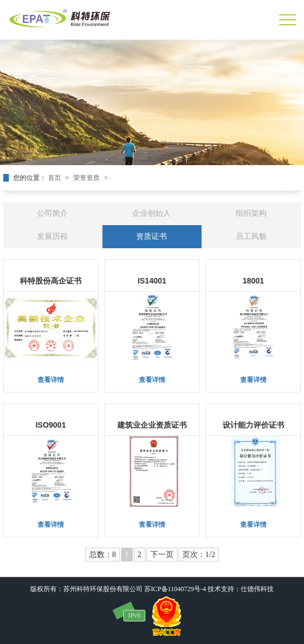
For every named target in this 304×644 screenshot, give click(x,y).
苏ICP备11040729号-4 (175, 589)
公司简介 (52, 213)
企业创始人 (151, 213)
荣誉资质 (87, 178)
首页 (55, 178)
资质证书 (151, 236)
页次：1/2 (199, 555)
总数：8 (103, 555)
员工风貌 (251, 236)
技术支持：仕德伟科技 (241, 589)
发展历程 (52, 236)
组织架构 (251, 213)
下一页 (162, 555)
